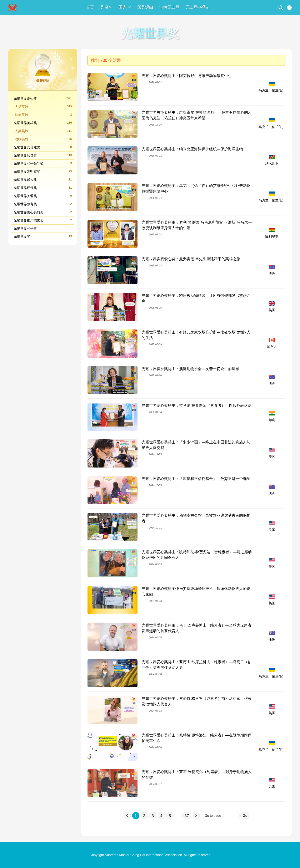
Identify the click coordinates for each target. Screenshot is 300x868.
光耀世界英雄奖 (43, 123)
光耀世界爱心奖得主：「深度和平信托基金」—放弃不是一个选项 (196, 479)
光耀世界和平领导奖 (43, 163)
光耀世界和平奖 (43, 228)
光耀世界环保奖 (43, 188)
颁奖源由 (145, 7)
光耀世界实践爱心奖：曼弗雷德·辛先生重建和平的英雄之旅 (191, 259)
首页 (90, 7)
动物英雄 (43, 115)
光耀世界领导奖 (43, 155)
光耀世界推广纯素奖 (43, 220)
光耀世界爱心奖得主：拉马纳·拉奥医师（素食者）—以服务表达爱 (197, 405)
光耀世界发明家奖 (43, 171)
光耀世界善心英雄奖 (43, 212)
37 (187, 816)
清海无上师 (169, 7)
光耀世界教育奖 (43, 204)
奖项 (106, 7)
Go (245, 816)
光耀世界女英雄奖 (43, 147)
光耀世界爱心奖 (43, 98)
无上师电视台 (197, 7)
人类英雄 (43, 106)
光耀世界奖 (43, 236)
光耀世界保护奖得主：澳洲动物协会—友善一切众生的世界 (190, 369)
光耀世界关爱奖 (43, 196)
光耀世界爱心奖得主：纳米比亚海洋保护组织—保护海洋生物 (192, 149)
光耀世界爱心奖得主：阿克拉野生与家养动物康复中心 (187, 76)
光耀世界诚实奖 (43, 180)
